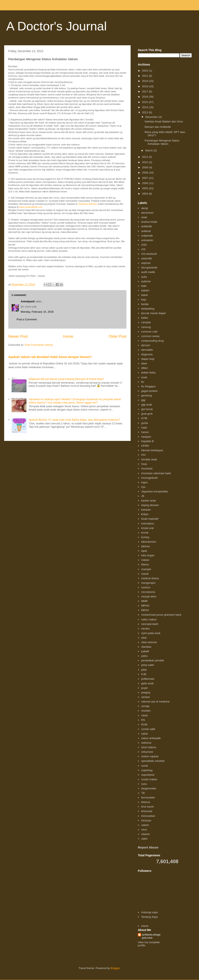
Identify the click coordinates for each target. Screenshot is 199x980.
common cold (149, 332)
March (149, 150)
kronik (145, 533)
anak (144, 217)
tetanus (146, 802)
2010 (145, 162)
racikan (146, 697)
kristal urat (147, 528)
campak (146, 322)
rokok (144, 715)
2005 (145, 188)
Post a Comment (27, 319)
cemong (146, 327)
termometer (148, 798)
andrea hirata (149, 222)
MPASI (145, 606)
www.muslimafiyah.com (31, 207)
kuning (145, 537)
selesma (146, 743)
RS (143, 720)
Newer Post (18, 336)
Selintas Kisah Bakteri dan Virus (164, 121)
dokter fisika (148, 373)
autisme (146, 281)
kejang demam (150, 505)
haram (145, 432)
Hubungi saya (149, 912)
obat (144, 638)
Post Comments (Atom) (39, 345)
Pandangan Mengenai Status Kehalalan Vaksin (162, 142)
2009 (145, 167)
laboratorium (149, 542)
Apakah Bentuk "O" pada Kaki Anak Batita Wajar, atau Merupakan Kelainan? (74, 420)
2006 (145, 183)
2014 (145, 107)
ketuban (146, 510)
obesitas (146, 647)
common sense (150, 336)
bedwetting (148, 309)
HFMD (145, 446)
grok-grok (147, 414)
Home (68, 336)
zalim (144, 839)
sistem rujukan (150, 756)
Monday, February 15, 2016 (37, 312)
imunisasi (147, 468)
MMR (144, 601)
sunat (144, 766)
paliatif (145, 651)
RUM (144, 725)
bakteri (145, 290)
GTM (144, 418)
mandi (145, 574)
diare (144, 363)
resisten (146, 711)
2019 (145, 81)
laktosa (145, 546)
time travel (147, 807)
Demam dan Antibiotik (158, 127)
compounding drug (152, 341)
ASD (144, 245)
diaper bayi (148, 359)
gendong (146, 395)
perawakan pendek (153, 660)
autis (144, 277)
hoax (144, 464)
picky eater (148, 665)
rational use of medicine (155, 702)
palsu (144, 656)
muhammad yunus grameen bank (161, 615)
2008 (145, 173)
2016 (145, 97)
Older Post (118, 336)
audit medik (148, 272)
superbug (147, 770)
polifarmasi (148, 679)
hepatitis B (147, 441)
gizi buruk (147, 409)
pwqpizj (146, 692)
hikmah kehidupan (152, 450)
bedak (145, 304)
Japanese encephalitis (155, 491)
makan (145, 560)
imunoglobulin (149, 478)
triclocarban (148, 816)
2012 (145, 157)
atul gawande (149, 267)
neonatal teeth (150, 624)
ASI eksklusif (149, 254)
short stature (149, 747)
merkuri (146, 587)
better (145, 318)
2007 (145, 178)
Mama (145, 564)
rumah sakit (148, 729)
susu (144, 784)
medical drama (150, 578)
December (152, 117)
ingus (144, 482)
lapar (144, 551)
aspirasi (146, 263)
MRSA (145, 610)
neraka (145, 629)
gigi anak (147, 405)
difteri (144, 368)
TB (143, 793)
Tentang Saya (149, 917)
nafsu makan (149, 619)
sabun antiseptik (151, 738)
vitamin (145, 834)
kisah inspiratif (150, 519)
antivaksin (147, 240)
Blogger (115, 968)
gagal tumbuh (149, 391)
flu (143, 382)
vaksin (145, 825)
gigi (143, 400)
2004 (145, 194)
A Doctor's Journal (56, 26)
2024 (145, 71)
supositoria (148, 775)
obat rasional (149, 642)
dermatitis (147, 350)
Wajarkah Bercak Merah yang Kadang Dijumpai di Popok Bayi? (66, 379)
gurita (145, 423)
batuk (144, 295)
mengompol (148, 583)
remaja (145, 706)
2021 (145, 76)
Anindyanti (28, 301)
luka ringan (148, 555)
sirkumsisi (147, 752)
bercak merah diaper (153, 313)
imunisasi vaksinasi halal (156, 473)
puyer (145, 688)
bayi (144, 300)
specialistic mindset (153, 761)
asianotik (146, 258)
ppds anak (147, 683)
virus (144, 830)
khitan (145, 514)
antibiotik (146, 226)
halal (144, 428)
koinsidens (147, 524)
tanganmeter (149, 788)
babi (144, 286)
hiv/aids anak (149, 459)
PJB (144, 674)
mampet (146, 569)
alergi (144, 208)
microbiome (148, 592)
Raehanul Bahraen (88, 204)
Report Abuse (148, 847)
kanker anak (149, 501)
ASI (143, 249)
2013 (145, 112)
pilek (144, 670)
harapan (146, 437)
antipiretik (147, 236)
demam (146, 345)
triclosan (146, 820)
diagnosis (147, 354)
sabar (145, 734)
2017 (145, 92)
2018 (145, 86)
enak (144, 377)
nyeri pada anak (151, 633)
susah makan (149, 779)
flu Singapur (148, 386)
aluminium (147, 213)
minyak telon (149, 596)
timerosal (147, 811)
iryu (143, 487)
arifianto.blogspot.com (151, 936)
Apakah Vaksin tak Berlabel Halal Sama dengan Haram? (50, 357)
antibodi (146, 231)
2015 (145, 102)
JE (143, 496)
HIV (143, 455)
